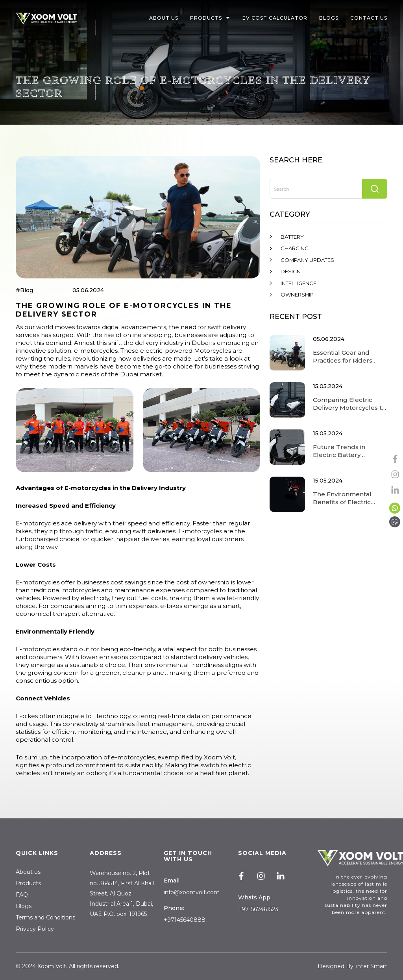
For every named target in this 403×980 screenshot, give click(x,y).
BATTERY (292, 237)
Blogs (329, 18)
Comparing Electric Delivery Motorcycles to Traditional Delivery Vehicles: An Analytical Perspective (349, 404)
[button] (229, 18)
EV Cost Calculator (275, 18)
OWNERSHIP (297, 295)
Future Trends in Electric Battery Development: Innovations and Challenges (339, 451)
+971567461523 (258, 909)
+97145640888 (185, 920)
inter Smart (372, 966)
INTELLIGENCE (299, 283)
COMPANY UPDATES (307, 260)
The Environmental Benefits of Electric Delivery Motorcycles (345, 498)
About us (28, 872)
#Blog (24, 290)
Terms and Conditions (45, 917)
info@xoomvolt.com (192, 892)
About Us (166, 18)
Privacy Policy (35, 929)
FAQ (22, 895)
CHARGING (295, 248)
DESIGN (291, 271)
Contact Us (369, 18)
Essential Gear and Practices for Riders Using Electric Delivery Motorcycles (347, 357)
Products (208, 18)
